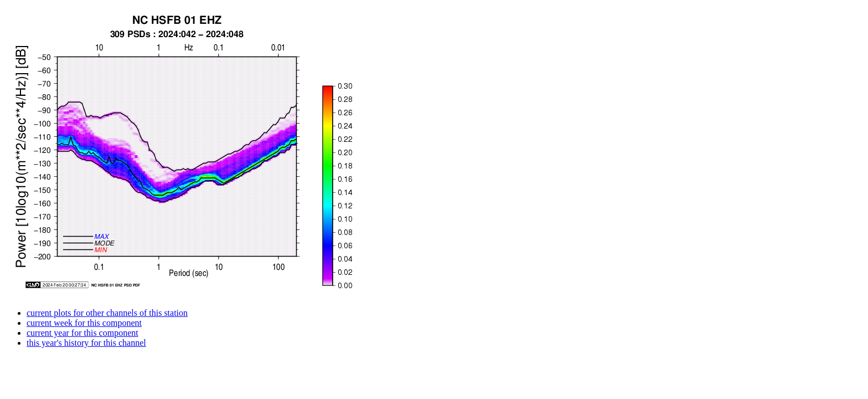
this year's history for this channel (86, 343)
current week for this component (84, 323)
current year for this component (82, 333)
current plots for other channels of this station (107, 313)
